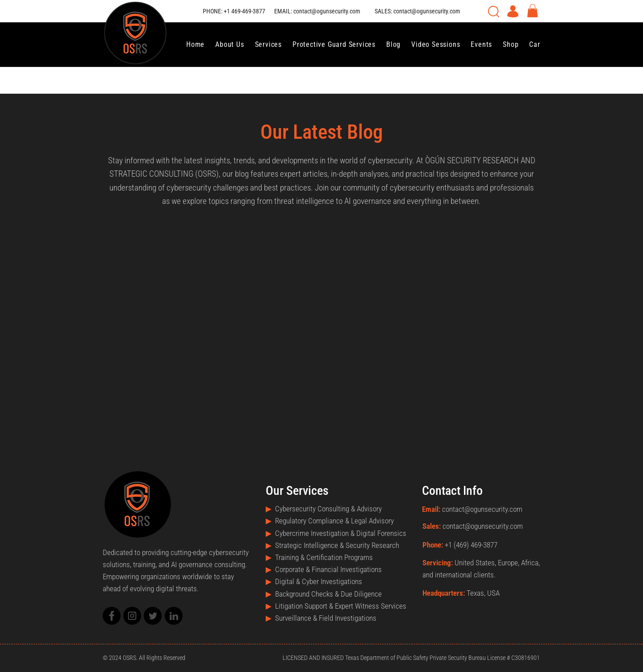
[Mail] (112, 616)
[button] (532, 11)
